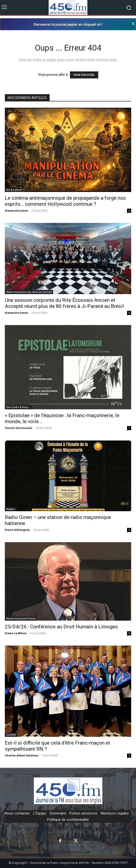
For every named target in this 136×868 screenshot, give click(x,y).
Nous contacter (17, 813)
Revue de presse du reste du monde (29, 292)
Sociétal (11, 735)
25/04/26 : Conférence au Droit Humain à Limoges (61, 627)
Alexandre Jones (16, 210)
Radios (11, 509)
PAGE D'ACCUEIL (84, 75)
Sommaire (58, 813)
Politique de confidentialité (68, 820)
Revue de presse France (21, 618)
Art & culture (14, 190)
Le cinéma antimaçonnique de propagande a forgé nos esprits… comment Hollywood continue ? (65, 201)
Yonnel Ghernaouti (19, 428)
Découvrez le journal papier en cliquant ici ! (68, 24)
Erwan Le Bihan (16, 633)
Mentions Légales (115, 813)
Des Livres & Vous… (18, 407)
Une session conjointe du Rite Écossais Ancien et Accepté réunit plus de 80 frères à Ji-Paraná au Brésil (64, 303)
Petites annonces (83, 813)
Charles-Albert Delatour (22, 755)
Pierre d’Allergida (17, 530)
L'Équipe (40, 813)
